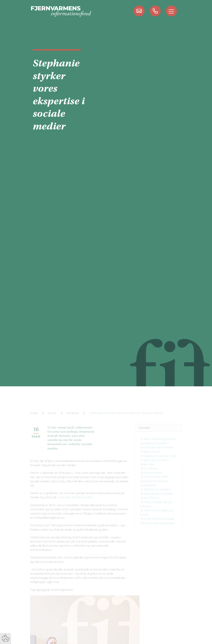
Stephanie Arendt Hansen (74, 501)
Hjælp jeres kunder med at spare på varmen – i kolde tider (158, 464)
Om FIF (52, 417)
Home (34, 417)
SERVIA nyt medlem (156, 493)
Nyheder (73, 417)
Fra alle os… (150, 472)
